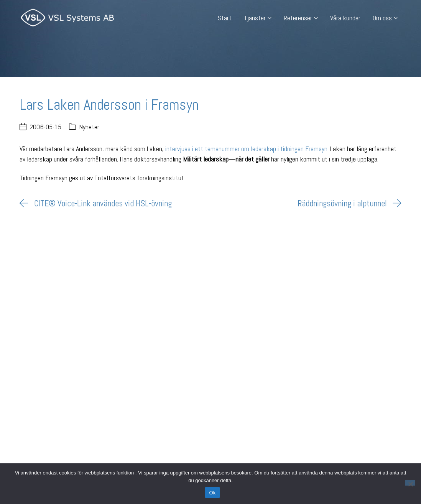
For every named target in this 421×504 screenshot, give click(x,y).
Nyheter (89, 127)
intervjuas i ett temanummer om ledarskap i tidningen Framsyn (246, 149)
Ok (212, 493)
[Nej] (410, 483)
